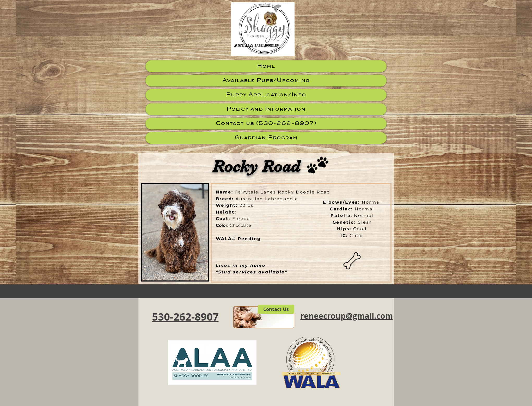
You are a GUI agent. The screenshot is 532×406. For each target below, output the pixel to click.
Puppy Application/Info (266, 95)
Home (266, 66)
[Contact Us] (276, 309)
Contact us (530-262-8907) (266, 124)
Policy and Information (266, 109)
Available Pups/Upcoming (266, 81)
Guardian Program (266, 138)
